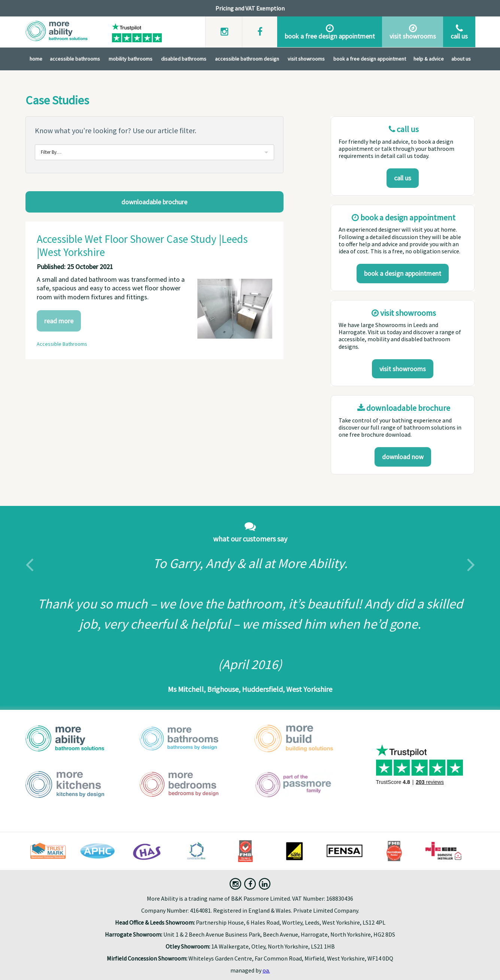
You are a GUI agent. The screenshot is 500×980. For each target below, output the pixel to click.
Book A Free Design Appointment (370, 58)
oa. (266, 970)
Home (36, 58)
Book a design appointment (403, 273)
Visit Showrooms (306, 58)
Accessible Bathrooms (75, 58)
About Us (461, 58)
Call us (403, 178)
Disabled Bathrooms (184, 58)
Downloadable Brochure (154, 202)
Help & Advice (429, 58)
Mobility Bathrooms (131, 58)
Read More (59, 321)
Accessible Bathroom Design (247, 58)
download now (403, 457)
